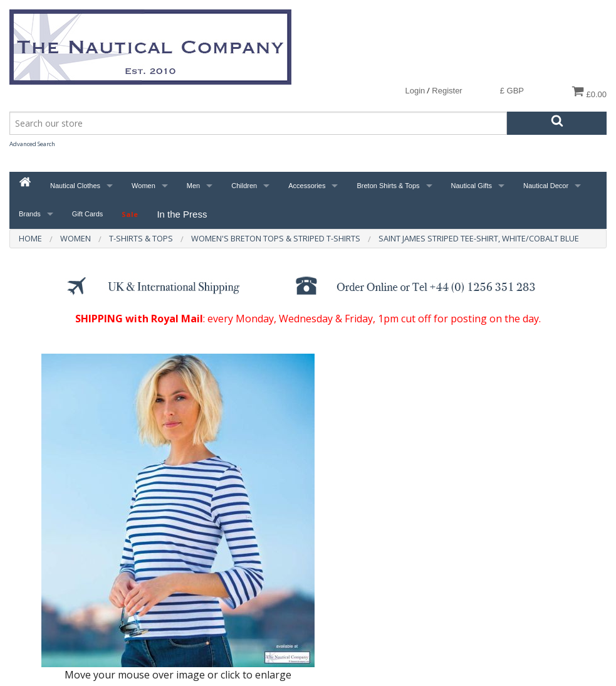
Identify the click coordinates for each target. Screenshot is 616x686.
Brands (30, 214)
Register (447, 91)
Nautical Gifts (472, 186)
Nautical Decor (546, 186)
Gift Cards (88, 214)
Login (415, 91)
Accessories (307, 186)
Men (193, 186)
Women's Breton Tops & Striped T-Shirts (276, 238)
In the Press (182, 214)
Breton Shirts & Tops (388, 186)
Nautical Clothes (75, 186)
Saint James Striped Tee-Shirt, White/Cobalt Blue (479, 238)
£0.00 (589, 92)
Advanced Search (32, 144)
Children (244, 186)
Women (144, 186)
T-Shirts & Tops (141, 238)
